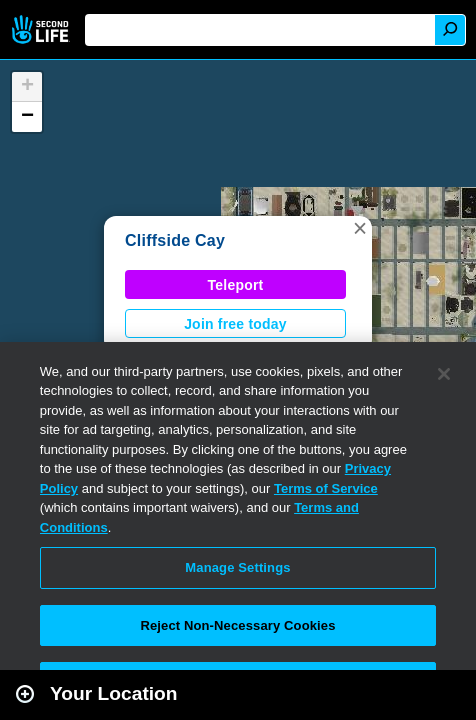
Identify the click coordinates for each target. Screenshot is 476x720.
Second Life (42, 29)
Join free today (235, 324)
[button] (360, 228)
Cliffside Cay (175, 240)
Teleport (236, 285)
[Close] (444, 374)
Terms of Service (326, 488)
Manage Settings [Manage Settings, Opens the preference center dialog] (237, 567)
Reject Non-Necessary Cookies (237, 625)
